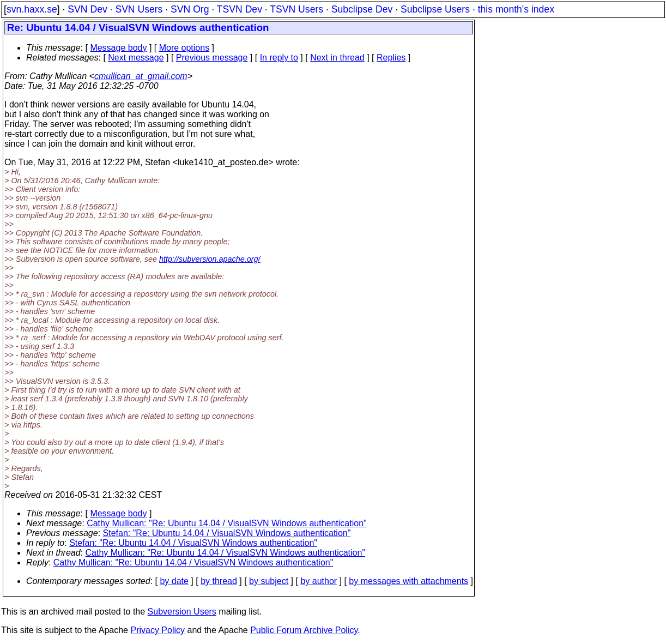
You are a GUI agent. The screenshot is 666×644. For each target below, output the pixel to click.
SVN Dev (87, 9)
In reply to (279, 58)
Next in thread (337, 58)
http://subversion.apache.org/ (210, 259)
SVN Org (190, 9)
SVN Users (139, 9)
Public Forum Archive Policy (304, 630)
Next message (136, 58)
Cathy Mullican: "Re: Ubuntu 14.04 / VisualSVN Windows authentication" (227, 523)
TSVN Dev (240, 9)
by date (174, 581)
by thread (219, 581)
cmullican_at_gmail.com (141, 76)
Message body (118, 48)
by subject (269, 581)
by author (319, 581)
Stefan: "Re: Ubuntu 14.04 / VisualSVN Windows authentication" (227, 533)
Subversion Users (182, 612)
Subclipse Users (435, 9)
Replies (391, 58)
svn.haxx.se (32, 9)
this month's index (516, 9)
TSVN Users (296, 9)
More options (184, 48)
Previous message (212, 58)
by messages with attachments (408, 581)
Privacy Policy (158, 630)
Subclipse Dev (362, 9)
